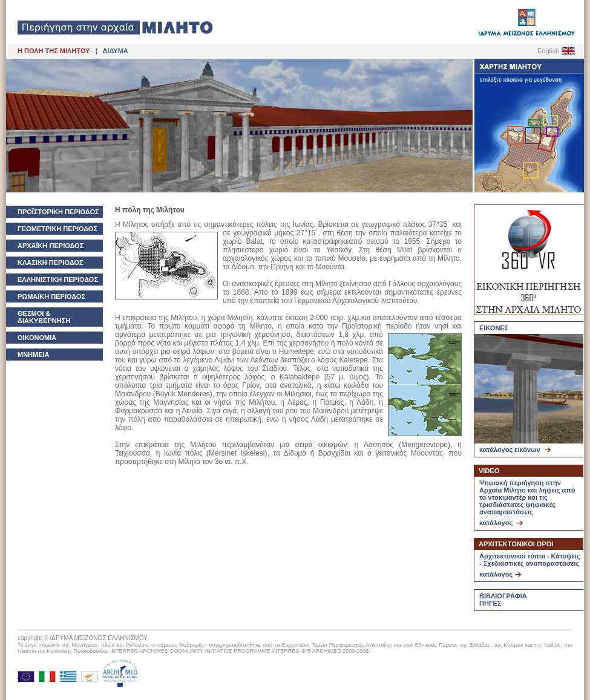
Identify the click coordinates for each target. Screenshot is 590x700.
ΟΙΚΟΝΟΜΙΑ (37, 338)
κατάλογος (501, 523)
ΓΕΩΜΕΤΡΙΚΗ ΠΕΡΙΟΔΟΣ (57, 229)
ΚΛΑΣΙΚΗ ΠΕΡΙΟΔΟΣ (51, 263)
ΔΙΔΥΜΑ (116, 51)
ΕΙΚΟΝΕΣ (494, 328)
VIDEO (489, 471)
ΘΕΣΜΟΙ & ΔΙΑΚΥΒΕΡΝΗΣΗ (44, 317)
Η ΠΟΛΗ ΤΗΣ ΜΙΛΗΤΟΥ (54, 51)
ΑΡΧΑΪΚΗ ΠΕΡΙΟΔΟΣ (51, 246)
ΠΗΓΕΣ (490, 603)
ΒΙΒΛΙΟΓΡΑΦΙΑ (503, 596)
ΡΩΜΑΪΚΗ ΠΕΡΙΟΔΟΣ (51, 296)
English (548, 51)
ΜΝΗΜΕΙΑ (34, 355)
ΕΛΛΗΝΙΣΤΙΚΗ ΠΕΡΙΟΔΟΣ (58, 280)
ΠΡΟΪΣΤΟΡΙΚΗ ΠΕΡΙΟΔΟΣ (58, 212)
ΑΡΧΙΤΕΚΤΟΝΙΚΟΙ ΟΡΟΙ (516, 544)
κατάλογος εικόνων (515, 450)
